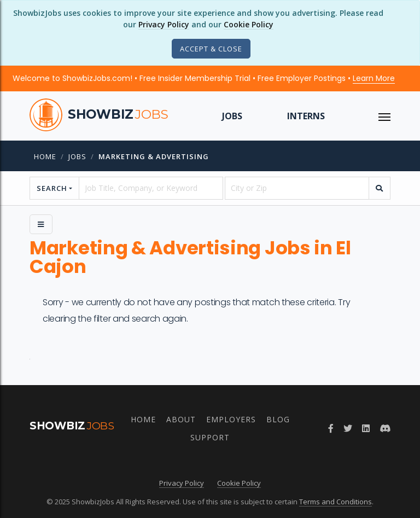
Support (210, 437)
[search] (380, 188)
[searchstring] (151, 188)
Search (52, 188)
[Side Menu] (41, 224)
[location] (297, 188)
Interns (306, 116)
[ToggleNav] (384, 116)
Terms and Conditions (336, 502)
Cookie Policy (249, 24)
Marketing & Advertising (154, 156)
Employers (231, 419)
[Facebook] (331, 428)
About (181, 419)
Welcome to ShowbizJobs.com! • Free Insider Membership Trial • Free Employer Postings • (204, 78)
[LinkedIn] (366, 428)
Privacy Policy (164, 24)
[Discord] (385, 428)
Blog (278, 419)
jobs (77, 156)
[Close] (211, 49)
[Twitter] (348, 428)
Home (45, 156)
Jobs (232, 116)
